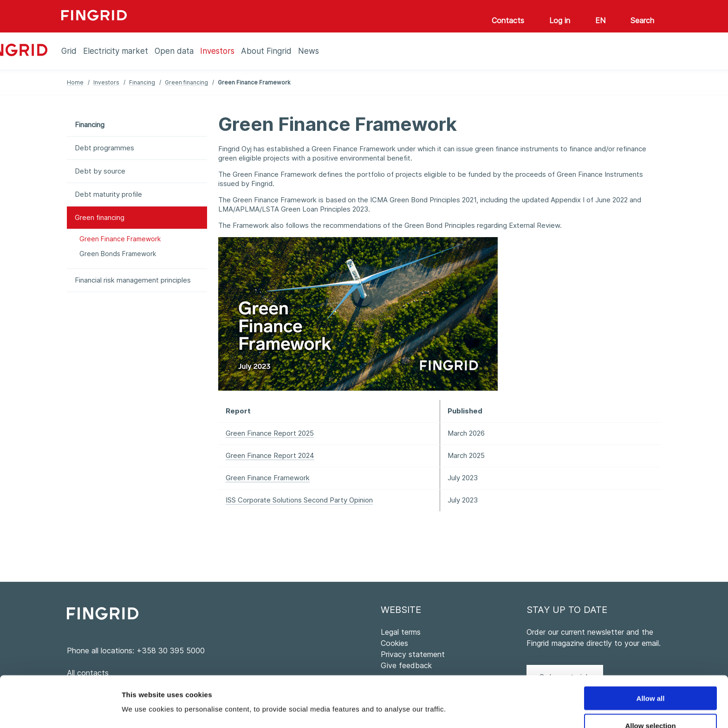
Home (75, 82)
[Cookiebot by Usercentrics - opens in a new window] (60, 710)
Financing (142, 82)
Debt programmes (104, 148)
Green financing (186, 82)
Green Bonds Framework (118, 254)
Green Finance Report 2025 (270, 433)
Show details (487, 691)
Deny (651, 705)
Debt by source (100, 171)
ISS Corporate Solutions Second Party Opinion (299, 500)
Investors (106, 82)
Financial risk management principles (133, 280)
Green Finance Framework (120, 239)
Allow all (651, 650)
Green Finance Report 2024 (270, 455)
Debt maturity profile (108, 194)
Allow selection (650, 678)
